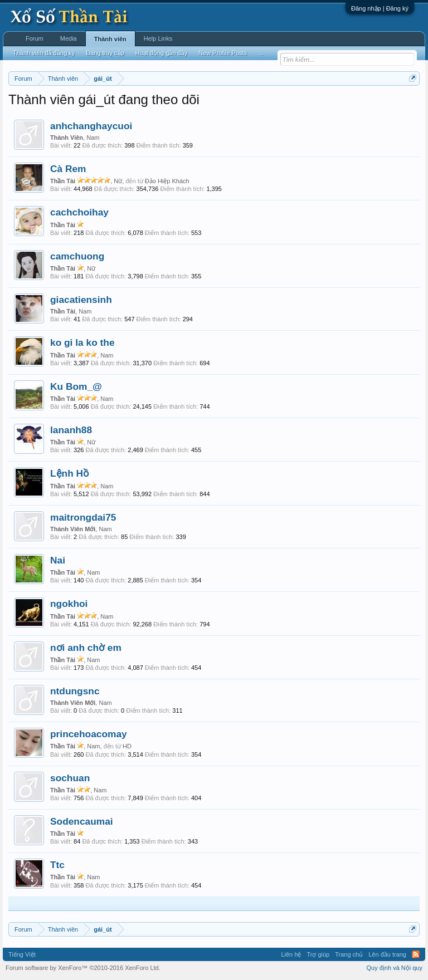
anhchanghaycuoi (91, 126)
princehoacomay (89, 734)
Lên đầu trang (387, 954)
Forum (35, 38)
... (261, 53)
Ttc (57, 865)
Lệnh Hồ (69, 473)
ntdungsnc (75, 691)
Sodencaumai (82, 821)
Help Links (158, 38)
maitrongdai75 (83, 517)
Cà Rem (68, 169)
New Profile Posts (223, 53)
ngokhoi (69, 604)
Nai (58, 560)
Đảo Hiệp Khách (167, 181)
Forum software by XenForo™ (83, 968)
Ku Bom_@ (76, 386)
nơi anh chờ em (86, 648)
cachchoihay (79, 212)
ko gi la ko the (82, 342)
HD (127, 746)
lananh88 (71, 430)
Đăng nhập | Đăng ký (380, 8)
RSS (416, 954)
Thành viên (110, 39)
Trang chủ (349, 954)
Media (69, 38)
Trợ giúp (318, 954)
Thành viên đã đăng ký (44, 53)
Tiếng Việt (22, 954)
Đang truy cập (105, 53)
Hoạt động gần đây (162, 53)
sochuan (70, 778)
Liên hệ (291, 954)
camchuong (77, 256)
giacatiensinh (81, 300)
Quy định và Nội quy (395, 968)
